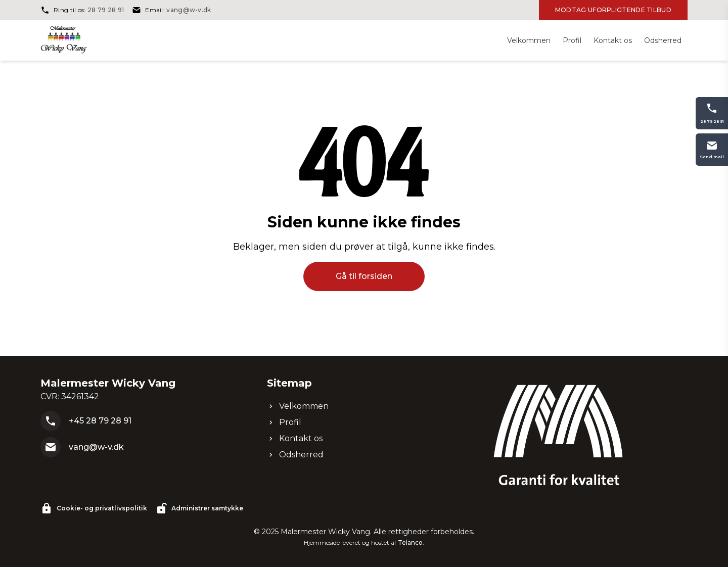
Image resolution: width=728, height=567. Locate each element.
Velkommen (298, 406)
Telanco (410, 542)
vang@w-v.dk (189, 10)
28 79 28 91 (106, 10)
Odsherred (295, 455)
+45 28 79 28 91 (100, 421)
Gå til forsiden (364, 276)
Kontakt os (295, 438)
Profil (284, 422)
